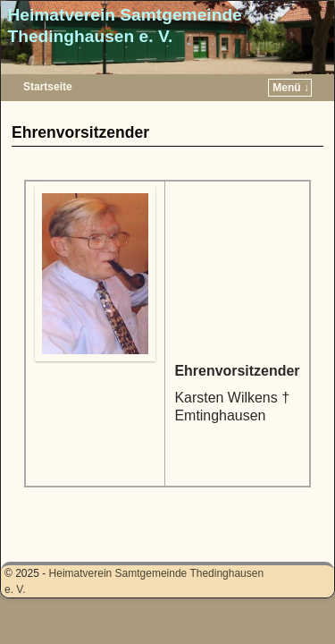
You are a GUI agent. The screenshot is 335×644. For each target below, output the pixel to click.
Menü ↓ (291, 88)
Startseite (48, 87)
